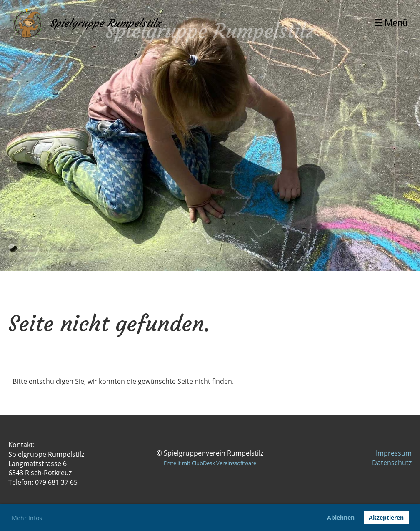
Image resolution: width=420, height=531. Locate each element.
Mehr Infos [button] (27, 518)
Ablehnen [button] (341, 517)
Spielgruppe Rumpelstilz (105, 23)
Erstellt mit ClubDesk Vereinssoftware (210, 463)
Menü (391, 23)
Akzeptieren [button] (386, 517)
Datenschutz (392, 463)
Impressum (394, 453)
